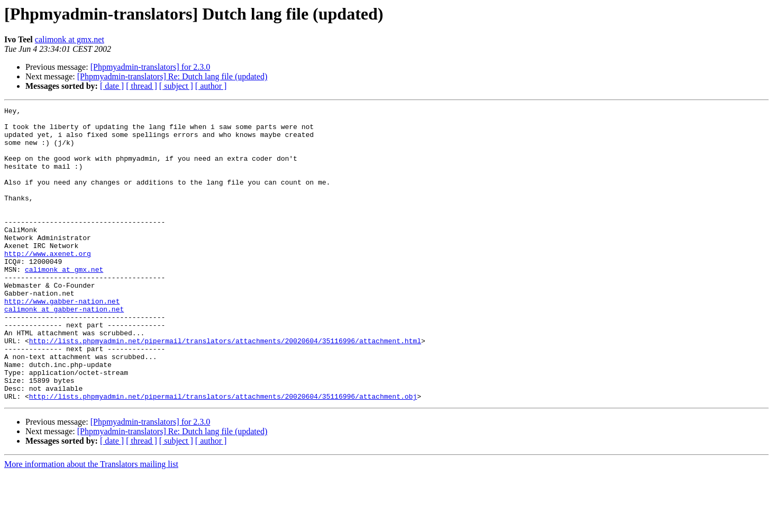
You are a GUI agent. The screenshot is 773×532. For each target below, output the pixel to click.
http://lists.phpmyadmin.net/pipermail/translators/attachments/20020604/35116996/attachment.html (225, 388)
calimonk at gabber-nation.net (64, 350)
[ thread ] (142, 86)
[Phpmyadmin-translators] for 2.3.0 (151, 67)
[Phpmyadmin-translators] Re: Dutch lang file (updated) (172, 76)
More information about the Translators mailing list (91, 523)
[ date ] (112, 86)
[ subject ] (176, 86)
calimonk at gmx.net (70, 39)
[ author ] (211, 86)
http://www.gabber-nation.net (62, 341)
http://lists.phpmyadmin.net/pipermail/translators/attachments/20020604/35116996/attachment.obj (223, 455)
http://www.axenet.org (48, 283)
